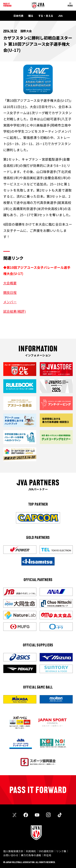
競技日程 (10, 292)
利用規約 (31, 851)
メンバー (10, 302)
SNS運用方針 (46, 851)
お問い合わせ (11, 855)
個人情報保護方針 (13, 851)
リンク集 (61, 851)
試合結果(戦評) (15, 311)
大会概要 (10, 283)
